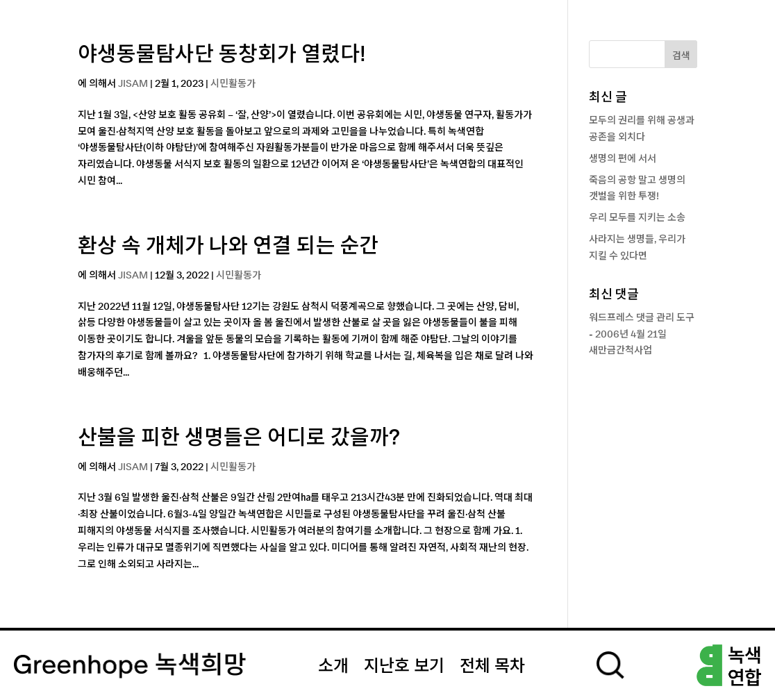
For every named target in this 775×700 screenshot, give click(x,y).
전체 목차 (492, 667)
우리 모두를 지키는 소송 (637, 218)
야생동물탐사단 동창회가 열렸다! (222, 55)
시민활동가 (233, 84)
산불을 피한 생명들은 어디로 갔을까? (239, 438)
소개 (333, 667)
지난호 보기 (404, 667)
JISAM (133, 84)
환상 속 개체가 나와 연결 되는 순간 (228, 247)
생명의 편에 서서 (623, 159)
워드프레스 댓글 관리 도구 (642, 318)
